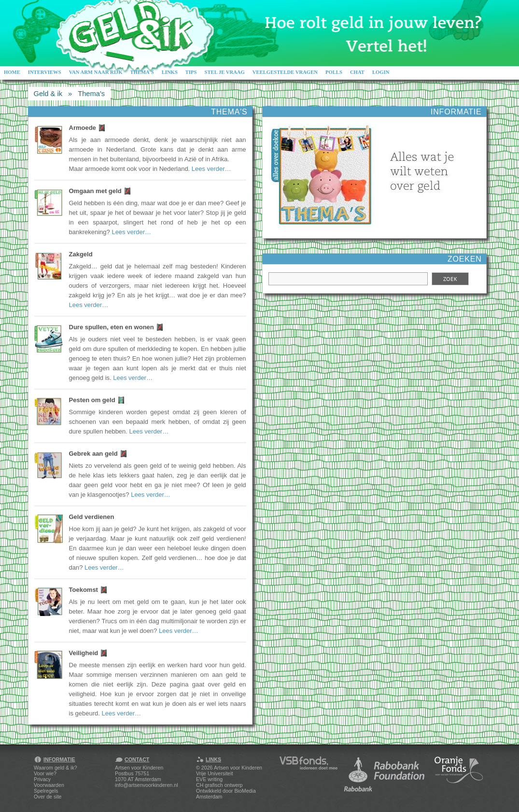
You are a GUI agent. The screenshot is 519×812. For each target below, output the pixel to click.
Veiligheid (84, 653)
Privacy (42, 779)
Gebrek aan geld (93, 454)
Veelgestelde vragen (285, 72)
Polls (334, 72)
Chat (357, 72)
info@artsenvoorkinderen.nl (146, 785)
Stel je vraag (225, 72)
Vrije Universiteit (215, 773)
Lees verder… (211, 169)
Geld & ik (48, 94)
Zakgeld (81, 254)
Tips (191, 72)
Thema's (142, 72)
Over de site (48, 797)
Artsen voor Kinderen (238, 768)
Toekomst (84, 590)
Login (381, 72)
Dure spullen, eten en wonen (112, 327)
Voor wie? (45, 773)
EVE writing (209, 779)
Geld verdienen (92, 517)
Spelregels (46, 791)
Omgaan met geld (95, 191)
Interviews (45, 72)
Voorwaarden (49, 785)
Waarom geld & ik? (56, 768)
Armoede (83, 128)
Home (12, 72)
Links (170, 72)
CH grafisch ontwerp (219, 785)
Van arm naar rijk (96, 72)
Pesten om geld (92, 400)
